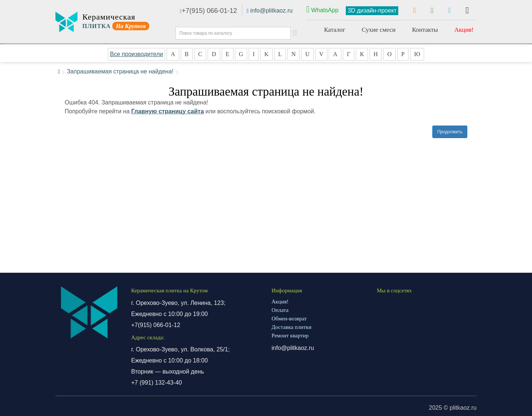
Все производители (137, 54)
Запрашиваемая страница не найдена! (120, 71)
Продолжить (450, 132)
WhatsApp (322, 9)
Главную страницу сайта (168, 111)
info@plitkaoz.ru (271, 11)
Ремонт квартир (290, 336)
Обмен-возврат (289, 319)
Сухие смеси (379, 30)
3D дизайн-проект (372, 11)
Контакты (425, 30)
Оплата (280, 310)
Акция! (464, 30)
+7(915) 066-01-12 (209, 11)
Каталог (335, 30)
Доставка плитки (291, 327)
